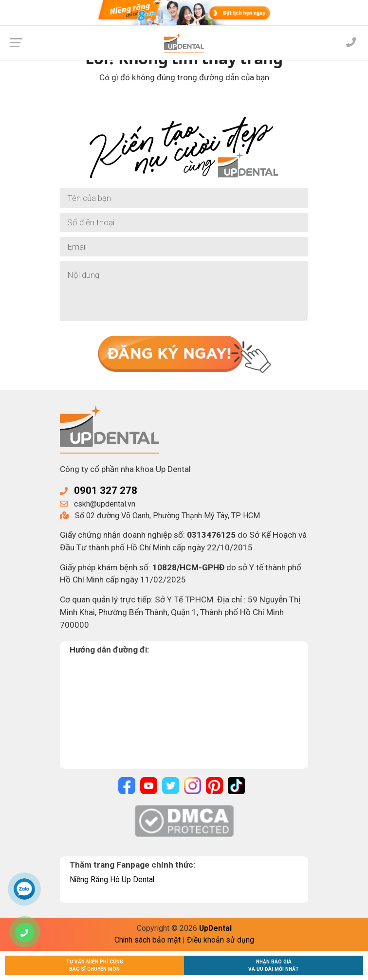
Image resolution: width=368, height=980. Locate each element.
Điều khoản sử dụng (221, 940)
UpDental (215, 928)
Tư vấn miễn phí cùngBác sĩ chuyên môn (95, 965)
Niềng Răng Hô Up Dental (112, 880)
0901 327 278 (106, 490)
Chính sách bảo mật (147, 940)
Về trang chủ (184, 104)
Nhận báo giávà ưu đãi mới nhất (274, 965)
